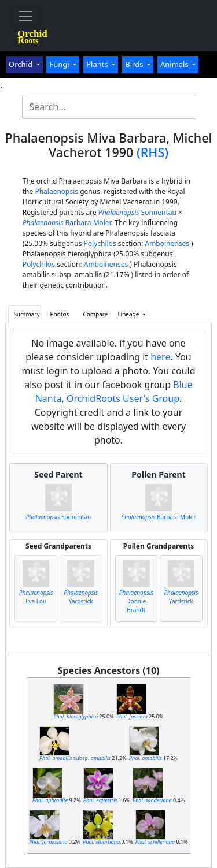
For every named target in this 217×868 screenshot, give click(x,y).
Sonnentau (137, 212)
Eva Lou (36, 597)
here (160, 357)
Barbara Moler (159, 517)
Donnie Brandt (136, 601)
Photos (60, 314)
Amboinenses (167, 243)
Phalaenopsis (56, 191)
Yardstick (81, 597)
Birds (135, 64)
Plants (98, 64)
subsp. (75, 758)
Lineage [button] (129, 314)
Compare (95, 314)
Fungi (60, 64)
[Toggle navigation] (25, 16)
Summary (26, 314)
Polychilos (100, 243)
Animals (175, 64)
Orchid (21, 64)
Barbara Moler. (68, 223)
